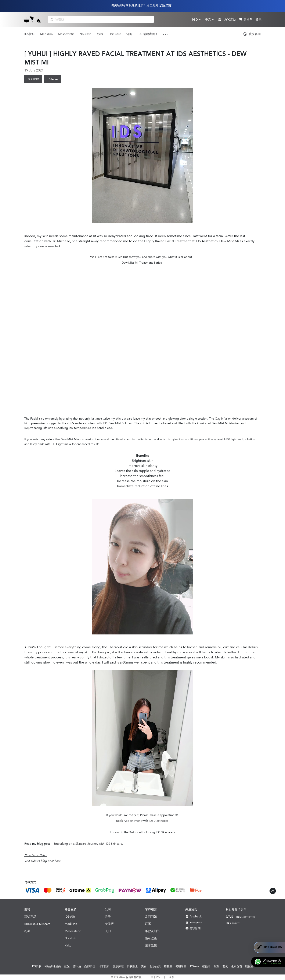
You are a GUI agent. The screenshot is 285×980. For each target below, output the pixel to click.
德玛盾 (77, 966)
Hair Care (115, 34)
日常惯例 (104, 966)
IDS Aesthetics (159, 821)
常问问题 (151, 917)
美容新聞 (193, 928)
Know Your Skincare (37, 924)
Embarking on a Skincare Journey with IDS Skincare (88, 844)
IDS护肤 (30, 34)
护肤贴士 (132, 966)
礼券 (27, 931)
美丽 (144, 966)
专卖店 (109, 924)
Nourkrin (85, 34)
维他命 (206, 966)
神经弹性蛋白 (53, 966)
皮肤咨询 (252, 34)
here (57, 861)
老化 (225, 966)
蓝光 (67, 966)
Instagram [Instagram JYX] (194, 922)
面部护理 (33, 79)
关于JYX (156, 977)
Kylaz (100, 34)
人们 (108, 931)
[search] (52, 19)
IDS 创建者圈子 (148, 34)
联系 (148, 924)
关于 (108, 917)
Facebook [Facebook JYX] (194, 916)
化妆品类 (155, 966)
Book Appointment (129, 821)
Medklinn (46, 34)
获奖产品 (30, 917)
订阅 (129, 34)
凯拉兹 (249, 966)
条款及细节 (152, 931)
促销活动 (181, 966)
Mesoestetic (66, 34)
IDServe (53, 79)
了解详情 (165, 5)
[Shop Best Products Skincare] (33, 19)
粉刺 (216, 966)
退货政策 (151, 945)
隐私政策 (151, 938)
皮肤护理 (118, 966)
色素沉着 (237, 966)
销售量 (168, 966)
